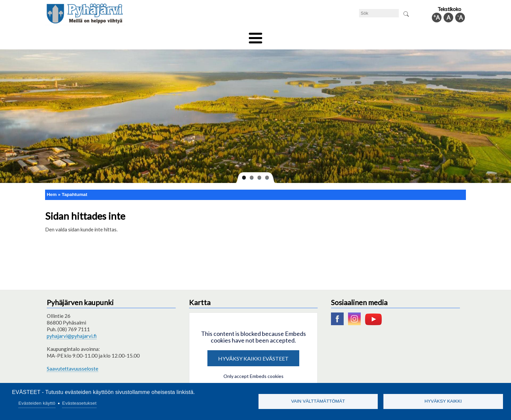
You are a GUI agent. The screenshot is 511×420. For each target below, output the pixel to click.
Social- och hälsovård (231, 36)
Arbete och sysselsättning (324, 36)
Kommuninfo (418, 36)
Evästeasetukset (79, 403)
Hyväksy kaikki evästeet (253, 354)
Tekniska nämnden (100, 36)
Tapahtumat (74, 190)
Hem (52, 190)
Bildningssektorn (151, 36)
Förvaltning (378, 36)
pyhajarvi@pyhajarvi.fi (72, 332)
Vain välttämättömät (318, 401)
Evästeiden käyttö (37, 403)
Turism (275, 36)
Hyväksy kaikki (443, 401)
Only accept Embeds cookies (253, 371)
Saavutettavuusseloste (72, 364)
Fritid (188, 36)
